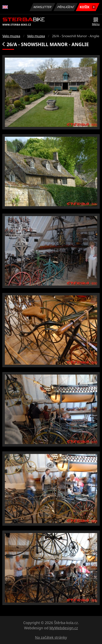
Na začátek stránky (51, 637)
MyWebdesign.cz (64, 628)
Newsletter (42, 7)
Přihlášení (65, 7)
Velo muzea (11, 36)
